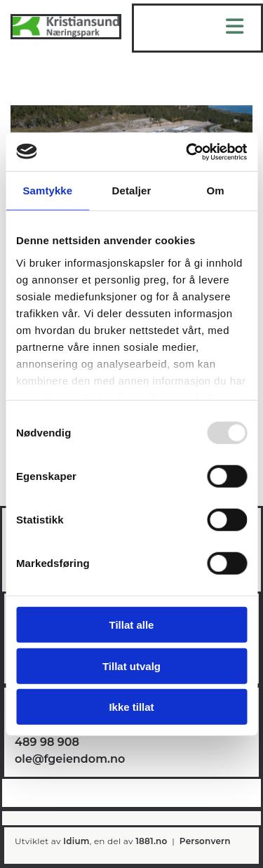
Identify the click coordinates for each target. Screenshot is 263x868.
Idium (76, 841)
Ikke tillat (131, 707)
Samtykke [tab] (47, 191)
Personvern (205, 841)
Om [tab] (216, 191)
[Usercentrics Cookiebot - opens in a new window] (187, 152)
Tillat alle (132, 625)
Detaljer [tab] (132, 191)
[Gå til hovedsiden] (66, 35)
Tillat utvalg (131, 666)
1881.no (151, 841)
